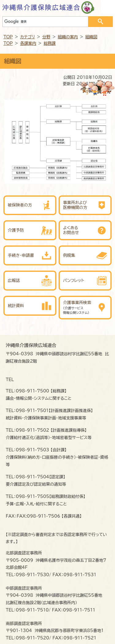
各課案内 (28, 43)
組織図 (91, 37)
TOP (8, 37)
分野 (46, 37)
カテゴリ (28, 37)
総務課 (50, 43)
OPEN (108, 7)
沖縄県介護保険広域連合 (42, 7)
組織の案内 (68, 37)
